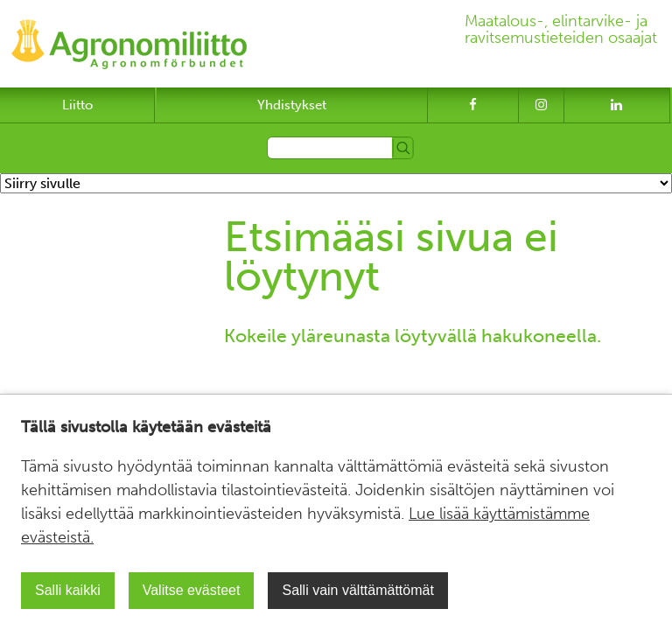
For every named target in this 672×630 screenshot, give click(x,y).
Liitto (77, 105)
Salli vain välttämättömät (357, 590)
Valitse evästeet (192, 590)
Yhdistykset (292, 105)
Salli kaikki (68, 590)
